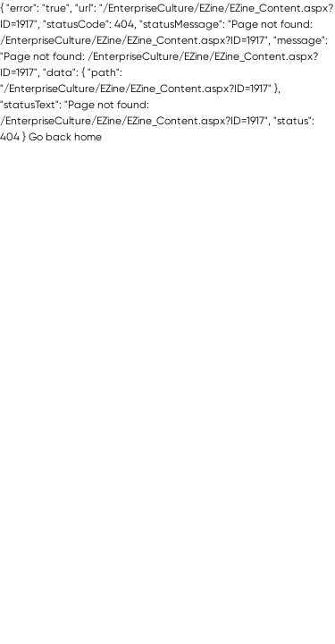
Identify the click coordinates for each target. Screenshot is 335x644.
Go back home (65, 137)
